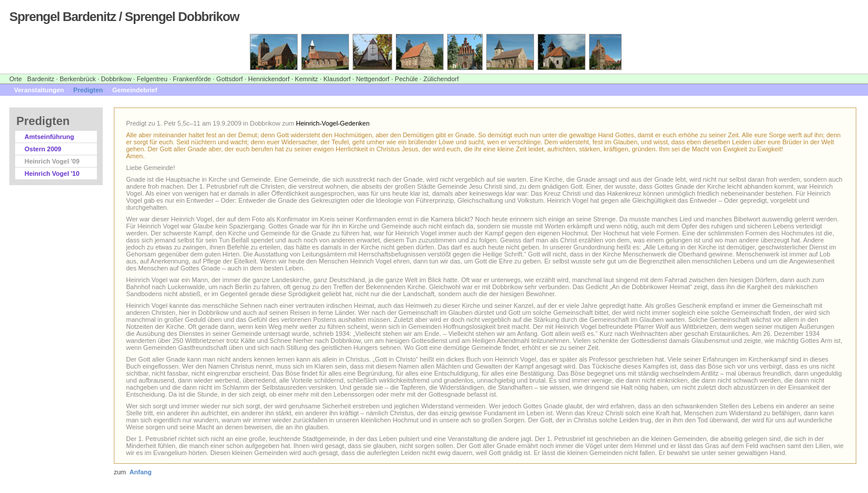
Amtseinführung (49, 137)
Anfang (141, 472)
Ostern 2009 (43, 149)
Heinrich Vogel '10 (52, 173)
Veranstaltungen (39, 90)
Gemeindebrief (135, 90)
